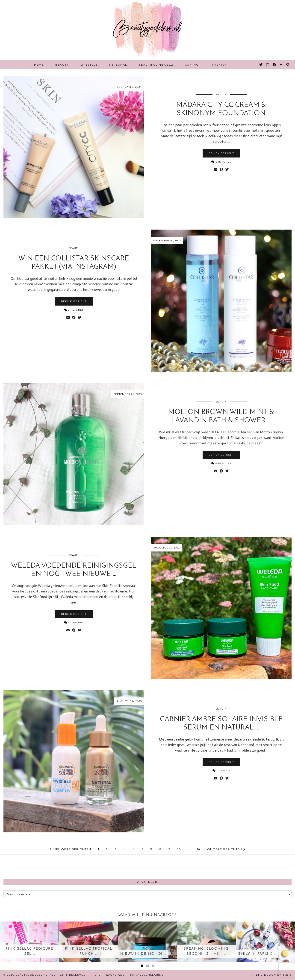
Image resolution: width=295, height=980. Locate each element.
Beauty (62, 65)
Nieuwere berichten (70, 849)
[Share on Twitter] (227, 169)
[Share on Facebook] (221, 169)
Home (39, 65)
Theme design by (272, 975)
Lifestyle (89, 65)
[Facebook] (274, 65)
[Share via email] (216, 169)
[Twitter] (261, 65)
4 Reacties (221, 162)
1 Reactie (221, 771)
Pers (96, 975)
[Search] (288, 65)
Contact (193, 65)
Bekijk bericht (221, 153)
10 (179, 849)
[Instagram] (268, 65)
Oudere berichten (226, 849)
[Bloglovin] (281, 65)
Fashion (220, 65)
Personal (118, 65)
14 (199, 849)
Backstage (115, 975)
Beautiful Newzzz (156, 65)
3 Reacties (74, 623)
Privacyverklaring (147, 975)
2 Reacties (74, 310)
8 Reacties (221, 463)
